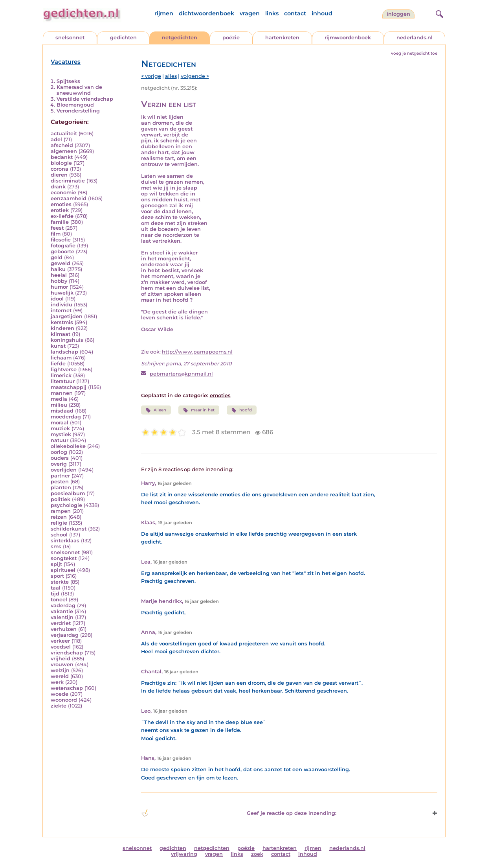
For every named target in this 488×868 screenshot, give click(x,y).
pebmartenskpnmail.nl (181, 374)
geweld (61, 263)
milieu (59, 405)
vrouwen (62, 664)
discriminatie (68, 181)
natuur (60, 440)
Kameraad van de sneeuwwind (79, 90)
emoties (61, 204)
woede (60, 694)
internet (61, 311)
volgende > (195, 76)
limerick (61, 375)
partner (60, 476)
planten (61, 487)
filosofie (61, 240)
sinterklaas (65, 541)
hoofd (242, 410)
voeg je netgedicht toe (414, 53)
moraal (60, 423)
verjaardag (65, 635)
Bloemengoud (75, 105)
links (272, 13)
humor (59, 287)
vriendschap (67, 653)
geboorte (62, 252)
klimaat (61, 334)
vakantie (62, 611)
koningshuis (67, 340)
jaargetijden (67, 316)
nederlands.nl (415, 38)
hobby (59, 281)
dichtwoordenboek (206, 13)
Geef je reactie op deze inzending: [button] (239, 813)
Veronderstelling (78, 111)
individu (61, 305)
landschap (64, 352)
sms (56, 546)
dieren (59, 175)
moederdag (66, 417)
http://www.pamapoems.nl (197, 352)
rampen (61, 511)
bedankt (62, 157)
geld (57, 257)
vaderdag (63, 605)
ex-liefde (62, 216)
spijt (56, 564)
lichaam (61, 358)
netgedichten (180, 38)
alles (171, 76)
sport (57, 576)
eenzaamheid (69, 198)
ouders (60, 458)
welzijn (60, 670)
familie (60, 222)
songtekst (64, 558)
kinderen (62, 328)
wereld (60, 676)
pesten (60, 482)
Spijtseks (68, 81)
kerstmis (62, 322)
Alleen (156, 410)
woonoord (64, 700)
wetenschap (67, 688)
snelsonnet (70, 38)
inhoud (322, 13)
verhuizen (64, 629)
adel (56, 139)
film (56, 234)
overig (59, 464)
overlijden (64, 470)
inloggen (398, 14)
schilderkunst (69, 529)
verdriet (61, 623)
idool (57, 299)
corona (60, 169)
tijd (55, 594)
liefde (58, 364)
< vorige (151, 76)
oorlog (59, 452)
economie (63, 193)
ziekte (59, 706)
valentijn (62, 617)
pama (173, 364)
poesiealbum (68, 493)
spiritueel (63, 570)
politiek (61, 499)
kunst (58, 346)
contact (295, 13)
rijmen (164, 13)
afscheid (62, 145)
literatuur (63, 381)
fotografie (63, 246)
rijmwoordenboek (348, 38)
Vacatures (66, 62)
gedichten (123, 38)
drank (58, 187)
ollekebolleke (68, 446)
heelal (59, 275)
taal (56, 588)
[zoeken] (438, 13)
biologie (61, 163)
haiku (58, 269)
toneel (59, 600)
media (59, 399)
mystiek (61, 434)
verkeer (60, 641)
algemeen (64, 151)
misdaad (62, 411)
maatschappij (69, 387)
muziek (60, 428)
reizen (59, 517)
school (59, 535)
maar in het (199, 410)
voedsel (61, 647)
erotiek (60, 210)
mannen (62, 393)
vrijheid (61, 659)
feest (57, 228)
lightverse (64, 369)
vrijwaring (184, 854)
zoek (257, 854)
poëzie (231, 38)
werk (57, 682)
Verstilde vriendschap (85, 99)
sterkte (60, 582)
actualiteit (64, 134)
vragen (250, 13)
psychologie (66, 505)
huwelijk (62, 293)
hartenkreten (282, 38)
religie (59, 523)
